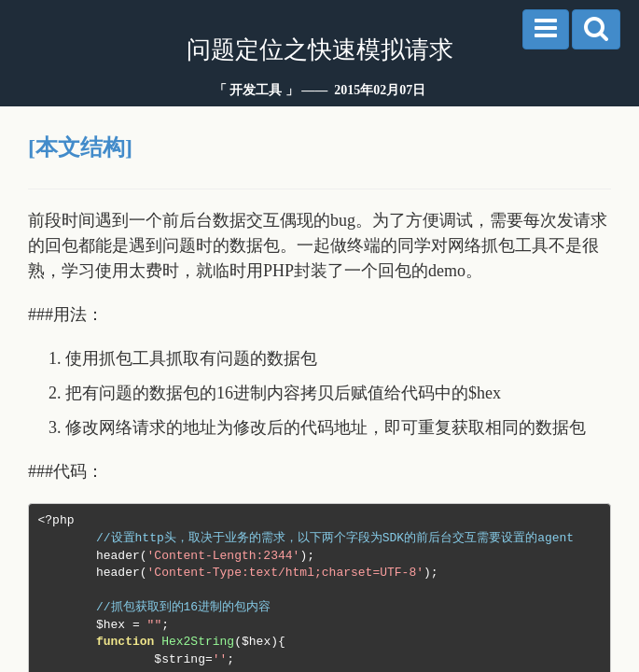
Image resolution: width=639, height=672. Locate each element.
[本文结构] (80, 147)
